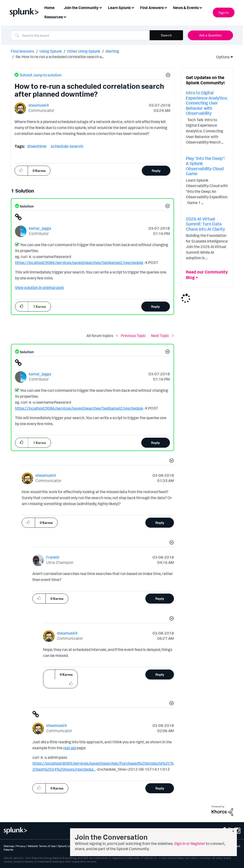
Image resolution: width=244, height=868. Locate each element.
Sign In (224, 12)
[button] (167, 76)
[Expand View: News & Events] (201, 7)
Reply (156, 171)
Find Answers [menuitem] (152, 8)
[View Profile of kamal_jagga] (40, 228)
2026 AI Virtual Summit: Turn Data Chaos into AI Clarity (205, 224)
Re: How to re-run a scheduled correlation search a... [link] (60, 57)
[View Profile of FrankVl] (53, 557)
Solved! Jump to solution (41, 75)
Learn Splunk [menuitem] (119, 8)
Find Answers (23, 51)
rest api (70, 748)
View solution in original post (39, 288)
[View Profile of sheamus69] (39, 105)
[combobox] (80, 35)
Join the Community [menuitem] (81, 8)
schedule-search (67, 146)
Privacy (21, 846)
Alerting (112, 51)
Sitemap (9, 846)
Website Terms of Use (42, 846)
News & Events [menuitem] (186, 8)
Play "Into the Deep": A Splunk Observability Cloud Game (205, 166)
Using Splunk (51, 51)
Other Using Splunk (84, 51)
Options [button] (221, 57)
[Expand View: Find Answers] (166, 7)
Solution (26, 206)
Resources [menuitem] (54, 17)
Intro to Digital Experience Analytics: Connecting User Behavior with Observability (207, 103)
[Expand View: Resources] (65, 17)
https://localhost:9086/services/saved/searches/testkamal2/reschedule (79, 263)
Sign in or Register (190, 843)
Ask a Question (210, 35)
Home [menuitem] (49, 8)
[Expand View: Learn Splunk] (133, 7)
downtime (37, 146)
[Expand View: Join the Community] (101, 7)
